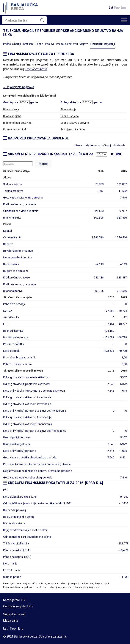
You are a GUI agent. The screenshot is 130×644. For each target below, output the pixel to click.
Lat (111, 8)
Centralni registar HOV (18, 606)
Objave (84, 44)
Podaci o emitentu (67, 44)
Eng (123, 8)
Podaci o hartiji (12, 44)
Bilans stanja (11, 109)
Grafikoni (28, 44)
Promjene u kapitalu (15, 129)
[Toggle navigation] (124, 20)
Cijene (39, 44)
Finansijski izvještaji (103, 44)
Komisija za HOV (14, 600)
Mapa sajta (11, 621)
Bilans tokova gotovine (17, 123)
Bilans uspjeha (12, 116)
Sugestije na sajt (14, 614)
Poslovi (50, 44)
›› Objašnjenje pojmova (19, 87)
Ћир (117, 8)
